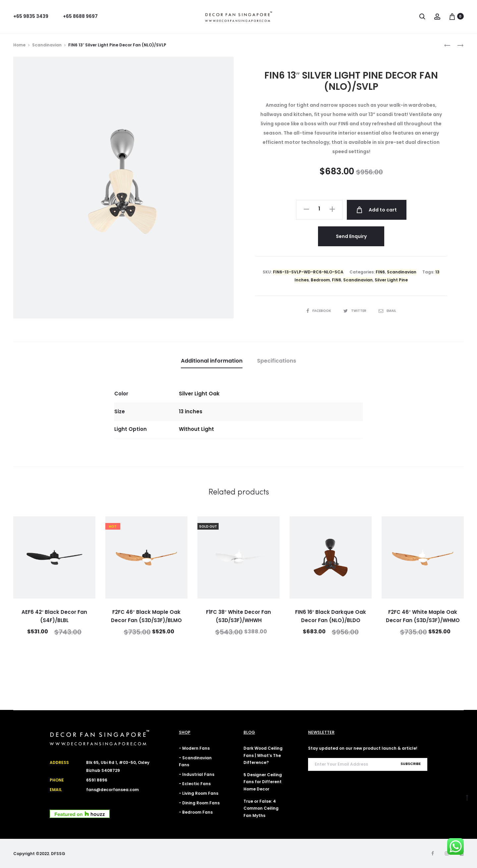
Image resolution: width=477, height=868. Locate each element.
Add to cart (376, 210)
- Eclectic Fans (195, 784)
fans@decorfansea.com (112, 790)
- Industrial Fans (197, 774)
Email (387, 311)
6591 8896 (97, 780)
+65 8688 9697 (80, 16)
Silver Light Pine (391, 280)
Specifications (277, 361)
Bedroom (320, 280)
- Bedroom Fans (196, 812)
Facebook (319, 311)
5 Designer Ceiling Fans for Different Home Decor (263, 782)
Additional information (212, 361)
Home (19, 45)
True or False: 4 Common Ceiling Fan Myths (261, 808)
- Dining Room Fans (199, 803)
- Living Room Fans (199, 793)
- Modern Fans (194, 748)
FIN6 (380, 272)
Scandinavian (47, 45)
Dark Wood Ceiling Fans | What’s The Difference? (263, 755)
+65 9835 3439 (31, 16)
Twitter (355, 311)
